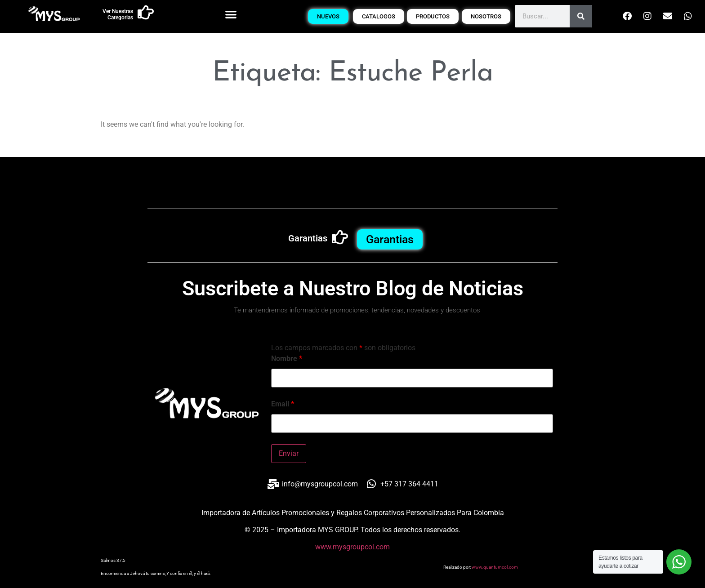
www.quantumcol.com (495, 567)
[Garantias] (340, 237)
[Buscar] (581, 16)
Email (283, 404)
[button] (231, 14)
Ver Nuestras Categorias (118, 14)
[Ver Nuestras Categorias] (146, 13)
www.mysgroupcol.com (352, 547)
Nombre (287, 359)
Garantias (308, 238)
